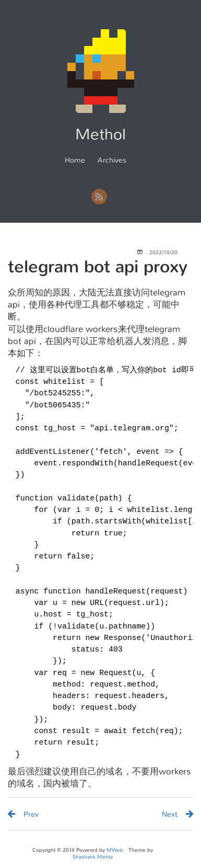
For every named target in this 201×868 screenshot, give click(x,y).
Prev (31, 814)
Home (75, 160)
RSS (99, 197)
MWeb (115, 850)
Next (170, 814)
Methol (100, 134)
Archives (112, 160)
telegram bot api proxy (98, 267)
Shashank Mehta (93, 857)
